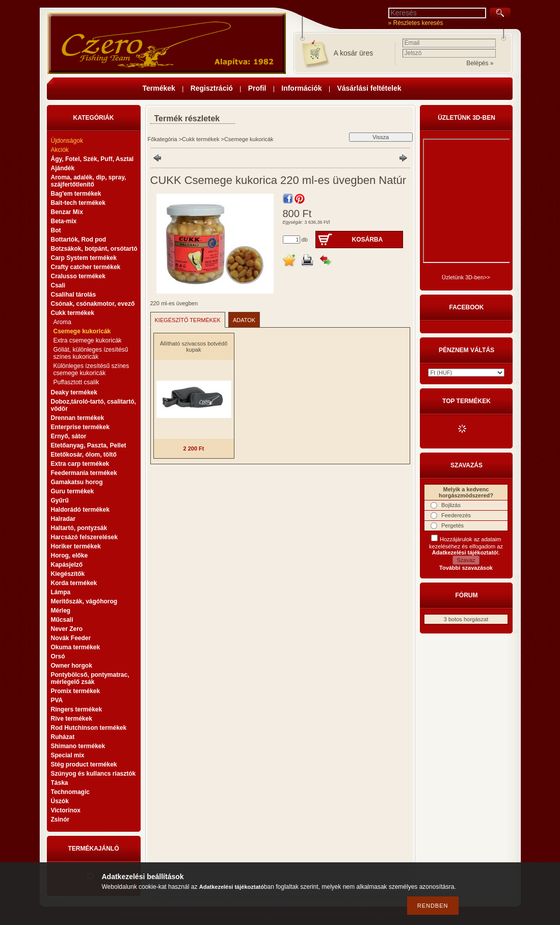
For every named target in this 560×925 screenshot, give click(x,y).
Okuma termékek (76, 647)
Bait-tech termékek (78, 203)
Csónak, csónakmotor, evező (93, 304)
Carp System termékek (84, 258)
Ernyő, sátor (69, 436)
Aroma (62, 322)
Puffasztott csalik (76, 382)
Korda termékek (74, 583)
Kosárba (367, 240)
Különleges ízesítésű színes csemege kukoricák (91, 369)
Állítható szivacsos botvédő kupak (194, 347)
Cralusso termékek (78, 276)
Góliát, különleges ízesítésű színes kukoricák (91, 353)
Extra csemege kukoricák (88, 340)
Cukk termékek (201, 139)
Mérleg (61, 611)
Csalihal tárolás (74, 295)
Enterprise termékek (80, 427)
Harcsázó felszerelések (84, 537)
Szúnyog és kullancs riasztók (94, 774)
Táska (60, 783)
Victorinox (66, 810)
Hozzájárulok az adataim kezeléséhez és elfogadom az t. (466, 546)
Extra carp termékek (80, 464)
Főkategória (163, 139)
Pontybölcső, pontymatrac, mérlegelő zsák (90, 678)
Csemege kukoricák (82, 331)
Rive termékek (72, 719)
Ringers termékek (77, 709)
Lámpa (61, 592)
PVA (57, 700)
